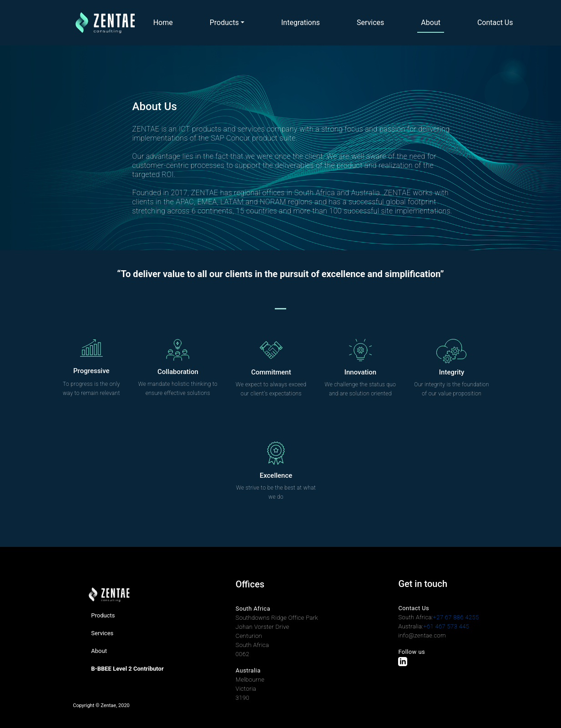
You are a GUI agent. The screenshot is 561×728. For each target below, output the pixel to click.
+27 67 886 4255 (456, 617)
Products (224, 23)
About (431, 23)
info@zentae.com (422, 635)
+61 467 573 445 (446, 626)
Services (370, 23)
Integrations (301, 23)
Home (163, 23)
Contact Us (495, 23)
